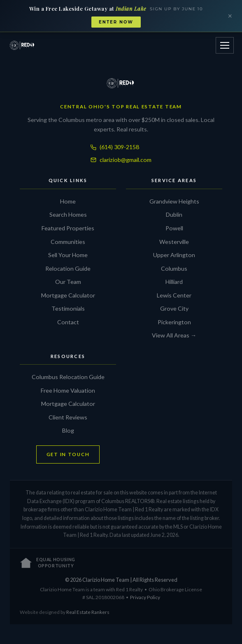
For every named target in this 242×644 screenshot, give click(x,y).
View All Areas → (174, 335)
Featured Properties (68, 228)
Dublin (174, 214)
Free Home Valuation (68, 390)
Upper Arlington (174, 255)
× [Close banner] (230, 16)
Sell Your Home (68, 255)
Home (68, 201)
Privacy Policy (145, 597)
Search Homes (68, 214)
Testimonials (68, 308)
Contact (68, 322)
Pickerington (174, 322)
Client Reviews (68, 417)
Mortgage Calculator (68, 295)
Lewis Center (174, 295)
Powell (174, 228)
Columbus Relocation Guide (68, 377)
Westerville (174, 242)
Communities (68, 242)
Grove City (174, 308)
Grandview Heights (174, 201)
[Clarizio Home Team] (23, 45)
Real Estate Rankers (88, 612)
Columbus (174, 268)
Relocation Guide (68, 268)
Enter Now (116, 22)
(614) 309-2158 (115, 147)
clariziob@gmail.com (121, 160)
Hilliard (174, 282)
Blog (68, 430)
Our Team (68, 282)
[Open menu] (225, 45)
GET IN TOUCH (68, 454)
